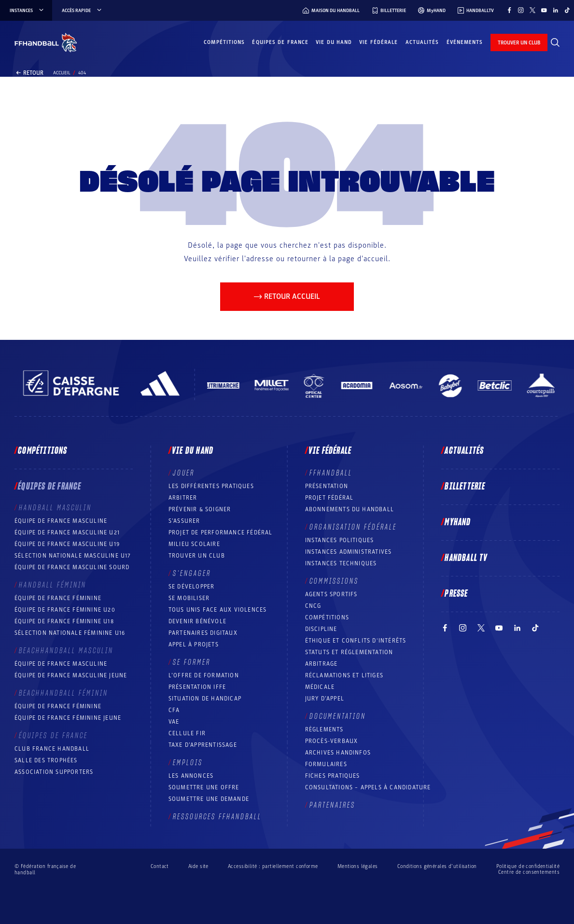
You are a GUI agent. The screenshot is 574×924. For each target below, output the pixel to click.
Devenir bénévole (197, 621)
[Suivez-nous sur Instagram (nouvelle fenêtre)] (521, 10)
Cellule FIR (187, 733)
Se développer (192, 587)
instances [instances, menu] (27, 11)
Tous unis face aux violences (218, 610)
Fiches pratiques (333, 776)
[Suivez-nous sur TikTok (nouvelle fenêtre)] (567, 10)
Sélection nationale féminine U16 (70, 633)
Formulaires (326, 764)
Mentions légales (358, 866)
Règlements (324, 729)
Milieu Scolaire (194, 544)
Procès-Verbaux (332, 741)
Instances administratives (349, 552)
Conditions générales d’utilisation (437, 866)
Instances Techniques (341, 563)
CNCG (313, 606)
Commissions (334, 581)
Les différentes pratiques (211, 486)
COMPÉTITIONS (327, 617)
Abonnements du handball (350, 509)
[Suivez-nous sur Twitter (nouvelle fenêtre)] (532, 10)
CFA (174, 710)
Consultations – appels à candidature (368, 787)
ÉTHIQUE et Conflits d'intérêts (356, 641)
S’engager (192, 574)
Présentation (327, 486)
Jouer (184, 473)
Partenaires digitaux (203, 633)
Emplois (188, 763)
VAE (174, 722)
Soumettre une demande (209, 799)
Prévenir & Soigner (200, 509)
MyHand (458, 522)
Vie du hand (334, 42)
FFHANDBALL (331, 473)
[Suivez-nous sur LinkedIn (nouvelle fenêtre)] (556, 10)
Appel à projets (194, 644)
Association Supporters (54, 772)
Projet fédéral (329, 498)
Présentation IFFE (197, 687)
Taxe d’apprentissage (203, 745)
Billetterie (465, 487)
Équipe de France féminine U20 (65, 610)
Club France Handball (52, 749)
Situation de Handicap (205, 699)
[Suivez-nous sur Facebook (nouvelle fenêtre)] (509, 10)
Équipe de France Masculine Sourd (72, 567)
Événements (465, 42)
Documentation (338, 716)
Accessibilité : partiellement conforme (273, 866)
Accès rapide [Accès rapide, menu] (82, 11)
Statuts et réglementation (349, 652)
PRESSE (456, 594)
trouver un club (519, 43)
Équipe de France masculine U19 (67, 544)
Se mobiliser (189, 598)
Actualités (422, 42)
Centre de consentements (529, 872)
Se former (192, 662)
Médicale (320, 687)
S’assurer (184, 521)
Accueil (62, 73)
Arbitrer (183, 498)
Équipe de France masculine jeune (71, 675)
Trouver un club (197, 556)
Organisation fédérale (353, 527)
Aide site (198, 866)
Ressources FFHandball (217, 817)
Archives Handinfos (338, 753)
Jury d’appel (325, 699)
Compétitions (224, 42)
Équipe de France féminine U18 (64, 621)
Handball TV (466, 558)
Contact (160, 866)
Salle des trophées (46, 760)
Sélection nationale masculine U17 (73, 556)
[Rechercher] (555, 42)
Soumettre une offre (204, 787)
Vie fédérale (378, 42)
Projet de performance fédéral (221, 532)
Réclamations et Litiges (344, 675)
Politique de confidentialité (528, 866)
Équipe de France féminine (58, 598)
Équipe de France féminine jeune (68, 718)
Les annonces (191, 776)
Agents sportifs (331, 594)
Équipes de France (280, 42)
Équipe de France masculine (61, 521)
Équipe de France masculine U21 (67, 532)
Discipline (321, 629)
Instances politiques (340, 540)
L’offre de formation (204, 675)
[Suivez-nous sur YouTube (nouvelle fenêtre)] (544, 10)
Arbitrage (322, 664)
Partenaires (332, 805)
